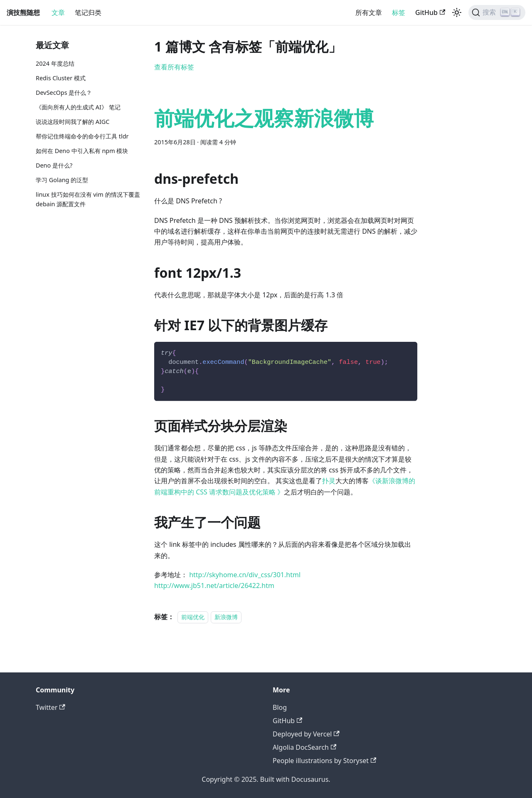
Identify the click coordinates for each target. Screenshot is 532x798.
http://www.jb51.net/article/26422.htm (214, 586)
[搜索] (497, 12)
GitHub (430, 12)
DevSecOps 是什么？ (64, 93)
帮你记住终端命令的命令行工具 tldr (82, 136)
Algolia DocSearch (304, 747)
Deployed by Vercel (306, 734)
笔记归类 (88, 12)
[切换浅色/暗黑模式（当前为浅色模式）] (457, 12)
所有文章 (369, 12)
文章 (58, 12)
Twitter (50, 707)
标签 (399, 12)
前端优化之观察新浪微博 (264, 118)
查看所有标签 (174, 67)
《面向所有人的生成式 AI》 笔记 (78, 107)
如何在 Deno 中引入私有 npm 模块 (82, 151)
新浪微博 (226, 617)
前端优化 (193, 617)
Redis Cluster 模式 (61, 78)
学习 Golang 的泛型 (62, 180)
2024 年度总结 (55, 63)
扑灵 (329, 481)
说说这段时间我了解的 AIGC (73, 122)
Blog (280, 707)
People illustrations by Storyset (324, 761)
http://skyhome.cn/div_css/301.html (245, 575)
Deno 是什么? (54, 165)
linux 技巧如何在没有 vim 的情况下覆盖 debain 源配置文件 (88, 199)
